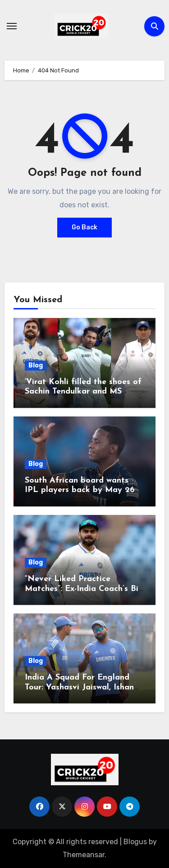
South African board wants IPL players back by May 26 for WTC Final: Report (80, 490)
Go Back (84, 227)
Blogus (135, 842)
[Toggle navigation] (12, 26)
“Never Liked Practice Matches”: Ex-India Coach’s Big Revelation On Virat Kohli (84, 589)
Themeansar (84, 855)
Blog (36, 365)
